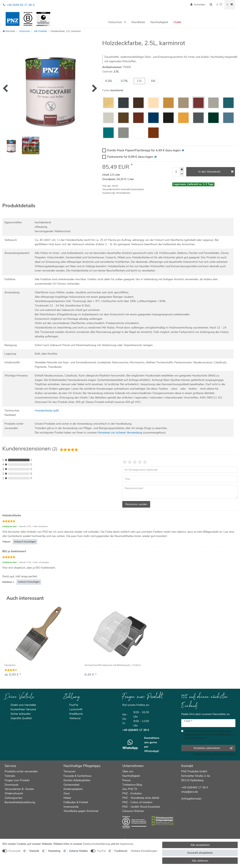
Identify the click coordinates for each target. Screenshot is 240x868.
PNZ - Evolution (132, 793)
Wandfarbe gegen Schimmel (81, 811)
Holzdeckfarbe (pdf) (47, 411)
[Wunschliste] (219, 5)
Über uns (128, 771)
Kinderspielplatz (73, 789)
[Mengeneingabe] (176, 172)
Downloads (12, 785)
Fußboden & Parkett (76, 802)
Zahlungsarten (14, 798)
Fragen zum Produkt (17, 780)
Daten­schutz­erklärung (96, 844)
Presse (126, 780)
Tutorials (10, 776)
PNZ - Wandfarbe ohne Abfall (141, 798)
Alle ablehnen (200, 861)
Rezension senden (136, 504)
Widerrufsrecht (14, 793)
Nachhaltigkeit (159, 22)
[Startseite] (9, 31)
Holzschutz (115, 22)
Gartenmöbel (71, 785)
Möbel (67, 798)
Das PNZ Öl (130, 789)
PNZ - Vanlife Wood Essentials (141, 807)
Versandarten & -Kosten (19, 789)
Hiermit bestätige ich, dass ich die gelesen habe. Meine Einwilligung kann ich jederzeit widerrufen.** (210, 735)
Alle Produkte (40, 31)
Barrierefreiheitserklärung (20, 802)
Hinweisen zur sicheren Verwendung (120, 433)
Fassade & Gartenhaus (78, 776)
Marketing (54, 851)
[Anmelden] (198, 5)
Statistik (34, 851)
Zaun (67, 793)
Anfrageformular (191, 799)
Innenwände (71, 807)
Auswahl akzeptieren (200, 853)
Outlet (177, 22)
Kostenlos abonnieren (213, 748)
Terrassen (69, 771)
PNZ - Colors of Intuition (137, 802)
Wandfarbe (138, 22)
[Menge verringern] (182, 174)
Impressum (126, 844)
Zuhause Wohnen (133, 811)
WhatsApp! (152, 751)
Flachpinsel (10, 665)
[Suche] (211, 5)
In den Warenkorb (216, 172)
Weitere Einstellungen (144, 851)
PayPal (101, 851)
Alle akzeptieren (200, 845)
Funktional (121, 851)
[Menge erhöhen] (182, 169)
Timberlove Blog (132, 785)
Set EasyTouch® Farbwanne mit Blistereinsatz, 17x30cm (113, 665)
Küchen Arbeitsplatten (77, 780)
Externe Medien (79, 851)
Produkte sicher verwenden (21, 771)
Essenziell (14, 851)
